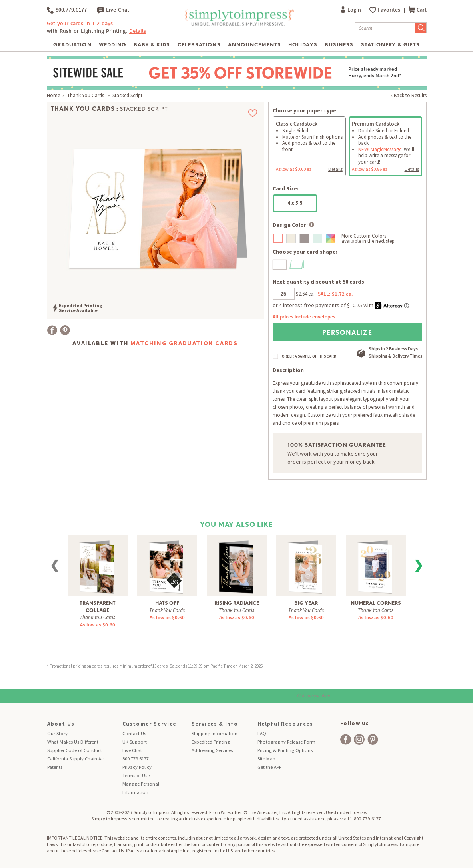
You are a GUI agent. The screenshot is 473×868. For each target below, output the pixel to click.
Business (339, 45)
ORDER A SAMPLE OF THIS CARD (309, 356)
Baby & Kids (152, 45)
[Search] (385, 28)
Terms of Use (136, 775)
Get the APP (269, 767)
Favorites (390, 10)
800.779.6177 (67, 10)
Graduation (72, 45)
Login (351, 10)
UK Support (135, 742)
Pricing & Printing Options (285, 750)
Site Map (266, 759)
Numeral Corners (376, 603)
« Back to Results (408, 95)
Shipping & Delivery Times (395, 356)
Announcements (254, 45)
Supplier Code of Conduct (75, 750)
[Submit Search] (421, 28)
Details (138, 31)
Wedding (112, 45)
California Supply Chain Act (76, 759)
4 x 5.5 (295, 203)
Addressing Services (212, 750)
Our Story (57, 733)
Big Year (306, 603)
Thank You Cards (86, 95)
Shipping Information (215, 733)
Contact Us (134, 733)
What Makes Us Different (73, 742)
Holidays (303, 45)
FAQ (262, 733)
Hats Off (167, 603)
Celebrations (199, 45)
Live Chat (113, 10)
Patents (55, 767)
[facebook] (346, 739)
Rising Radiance (237, 603)
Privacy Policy (137, 767)
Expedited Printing (211, 742)
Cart (418, 10)
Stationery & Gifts (390, 45)
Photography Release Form (286, 742)
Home (53, 95)
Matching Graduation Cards (184, 343)
